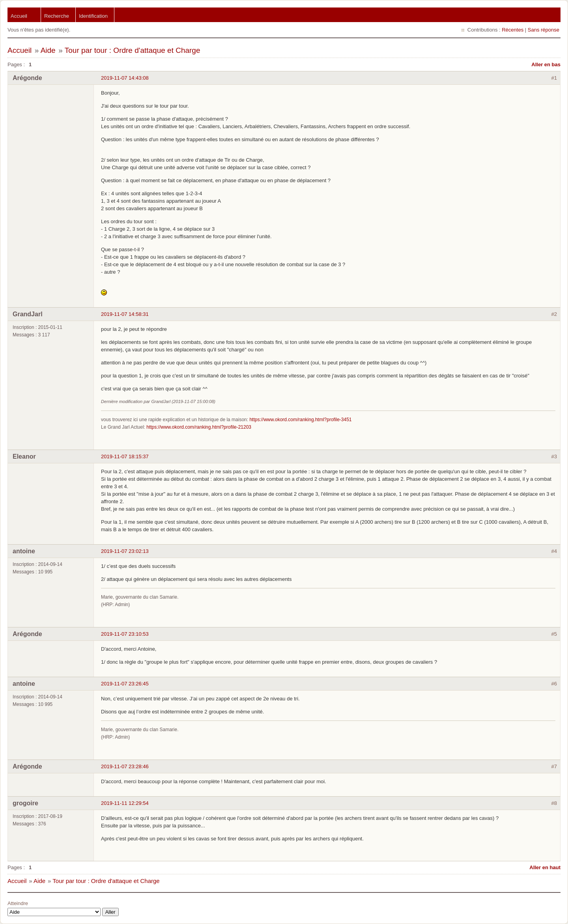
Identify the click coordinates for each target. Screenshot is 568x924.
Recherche (57, 16)
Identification (93, 16)
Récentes (513, 30)
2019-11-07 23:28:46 (125, 766)
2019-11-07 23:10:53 (125, 634)
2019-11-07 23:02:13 (125, 551)
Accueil (19, 16)
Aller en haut (545, 867)
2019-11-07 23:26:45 (125, 684)
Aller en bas (546, 64)
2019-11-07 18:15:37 (125, 456)
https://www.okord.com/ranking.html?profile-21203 (199, 427)
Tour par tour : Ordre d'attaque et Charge (133, 50)
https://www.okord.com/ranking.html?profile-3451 (300, 420)
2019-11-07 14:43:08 (125, 78)
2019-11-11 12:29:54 (125, 803)
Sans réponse (544, 30)
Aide (48, 50)
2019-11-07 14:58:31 (125, 314)
